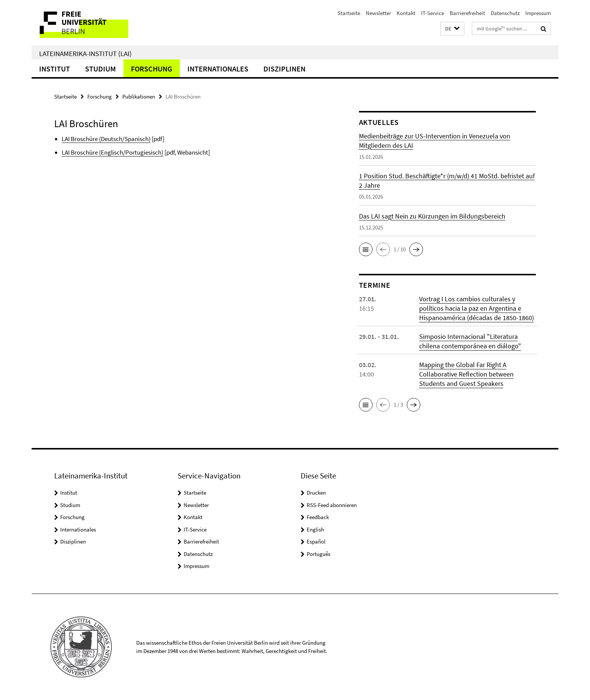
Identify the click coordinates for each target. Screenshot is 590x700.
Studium (100, 69)
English (315, 529)
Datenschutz (505, 13)
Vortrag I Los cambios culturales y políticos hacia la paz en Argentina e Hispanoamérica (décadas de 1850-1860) (477, 308)
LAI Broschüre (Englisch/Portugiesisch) (113, 152)
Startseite (349, 13)
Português (319, 554)
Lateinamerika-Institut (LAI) (85, 53)
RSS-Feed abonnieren (332, 505)
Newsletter (378, 13)
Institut (55, 69)
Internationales (218, 69)
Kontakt (406, 13)
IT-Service (433, 13)
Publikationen (139, 96)
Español (316, 541)
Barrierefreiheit (467, 13)
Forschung (152, 69)
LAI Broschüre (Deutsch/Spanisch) (106, 139)
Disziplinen (284, 69)
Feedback (318, 517)
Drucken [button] (316, 493)
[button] (452, 29)
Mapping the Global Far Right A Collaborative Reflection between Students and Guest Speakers (466, 374)
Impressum (538, 13)
